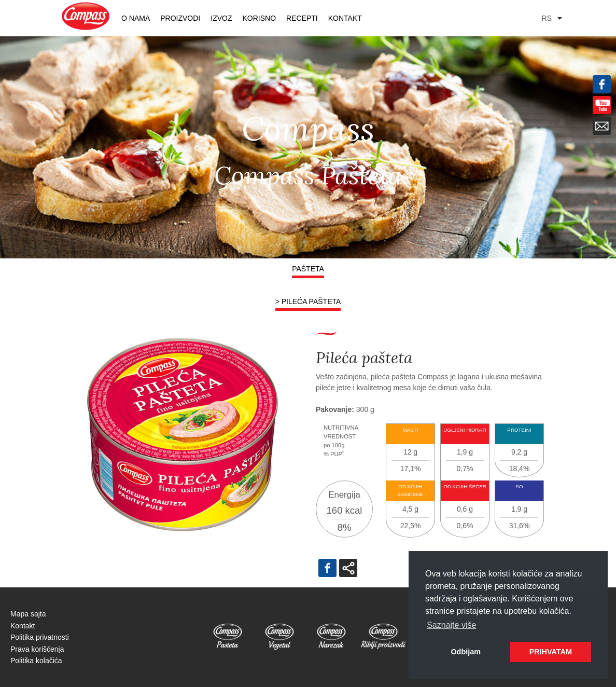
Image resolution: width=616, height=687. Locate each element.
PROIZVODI (180, 18)
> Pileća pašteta (308, 301)
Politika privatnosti (40, 637)
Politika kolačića (36, 661)
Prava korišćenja (37, 649)
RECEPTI (302, 18)
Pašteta (308, 269)
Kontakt (345, 18)
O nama (136, 18)
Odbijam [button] (466, 652)
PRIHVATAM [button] (551, 652)
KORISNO (259, 18)
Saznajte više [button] (451, 625)
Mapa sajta (28, 614)
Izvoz (221, 18)
